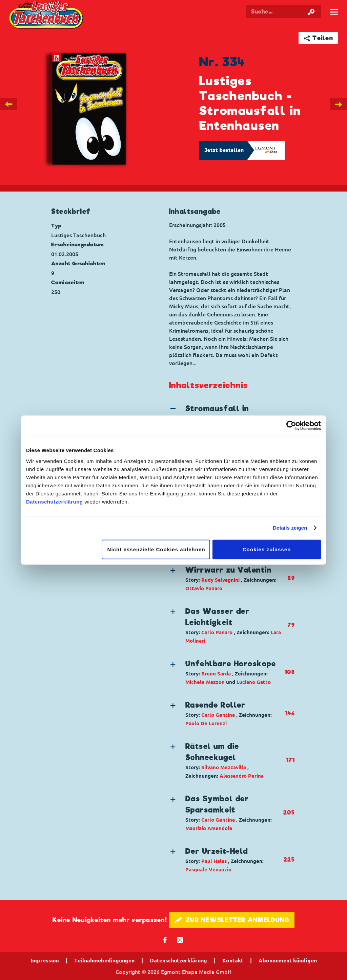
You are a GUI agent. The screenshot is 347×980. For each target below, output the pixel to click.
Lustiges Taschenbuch (47, 16)
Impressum (45, 960)
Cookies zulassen (267, 549)
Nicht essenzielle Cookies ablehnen (156, 549)
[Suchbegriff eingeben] (283, 12)
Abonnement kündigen (288, 960)
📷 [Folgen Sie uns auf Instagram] (180, 940)
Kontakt (233, 960)
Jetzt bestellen (224, 150)
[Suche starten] (311, 12)
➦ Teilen (318, 38)
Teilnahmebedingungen (104, 960)
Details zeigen (290, 528)
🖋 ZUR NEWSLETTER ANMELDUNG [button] (232, 920)
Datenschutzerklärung (55, 501)
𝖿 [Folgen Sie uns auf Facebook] (165, 940)
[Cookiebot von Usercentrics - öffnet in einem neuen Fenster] (291, 426)
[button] (226, 578)
